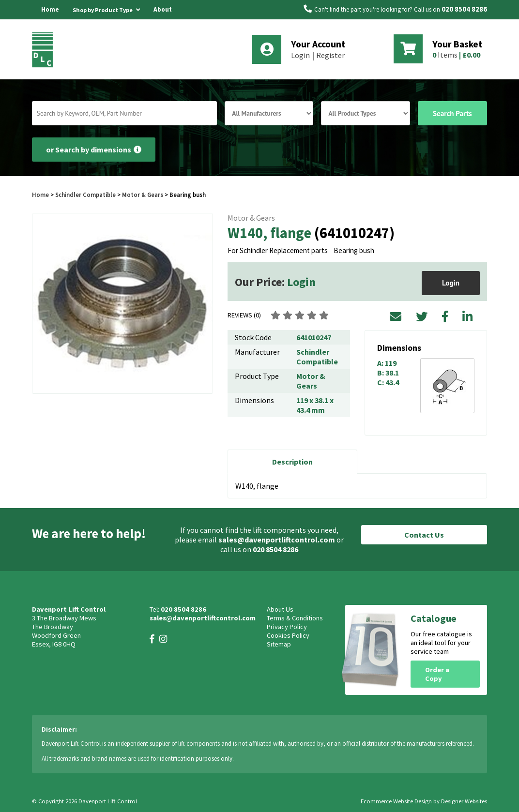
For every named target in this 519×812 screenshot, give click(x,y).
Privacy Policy (287, 627)
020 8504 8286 (464, 9)
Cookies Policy (288, 635)
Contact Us (424, 535)
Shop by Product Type (106, 8)
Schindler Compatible (85, 195)
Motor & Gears (143, 195)
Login (300, 55)
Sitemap (279, 644)
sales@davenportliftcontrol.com (277, 540)
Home (50, 9)
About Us (163, 19)
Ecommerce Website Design (396, 801)
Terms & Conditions (295, 618)
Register (330, 55)
